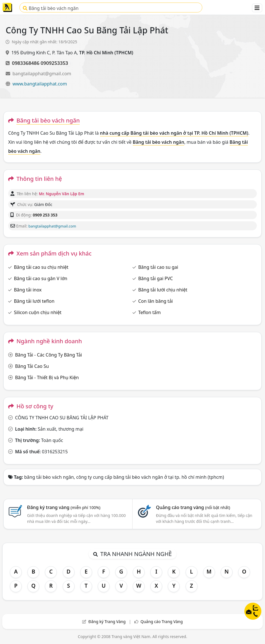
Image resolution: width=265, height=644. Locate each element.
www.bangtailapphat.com (40, 84)
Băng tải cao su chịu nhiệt (41, 267)
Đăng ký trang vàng (64, 507)
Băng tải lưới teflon (34, 301)
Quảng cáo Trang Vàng (162, 622)
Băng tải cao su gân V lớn (41, 278)
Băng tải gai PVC (156, 278)
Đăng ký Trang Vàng (107, 622)
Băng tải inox (28, 290)
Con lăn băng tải (156, 301)
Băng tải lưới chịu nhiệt (163, 290)
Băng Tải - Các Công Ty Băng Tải (48, 355)
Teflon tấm (149, 312)
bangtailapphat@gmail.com (42, 74)
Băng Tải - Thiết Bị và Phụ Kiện (47, 377)
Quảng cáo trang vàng (193, 507)
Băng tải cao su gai (158, 267)
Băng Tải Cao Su (32, 366)
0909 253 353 (45, 215)
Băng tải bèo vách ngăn (51, 8)
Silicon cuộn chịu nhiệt (38, 312)
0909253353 (54, 63)
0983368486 (26, 63)
